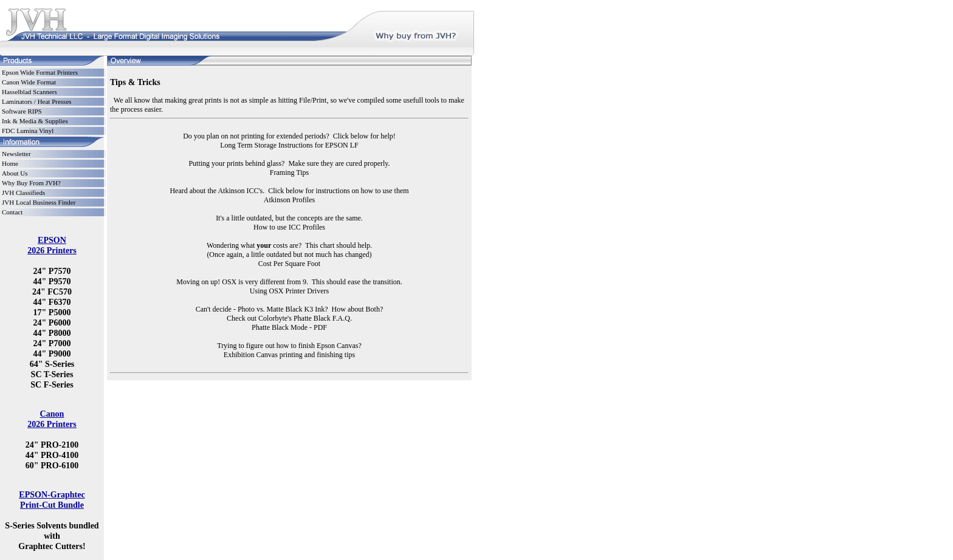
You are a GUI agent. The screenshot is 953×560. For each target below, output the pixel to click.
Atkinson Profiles (289, 200)
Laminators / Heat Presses (37, 101)
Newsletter (16, 154)
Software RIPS (22, 111)
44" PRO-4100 (52, 455)
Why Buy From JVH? (31, 183)
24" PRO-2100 (52, 445)
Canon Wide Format (29, 82)
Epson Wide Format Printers (40, 72)
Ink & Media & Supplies (35, 121)
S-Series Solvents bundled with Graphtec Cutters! (52, 536)
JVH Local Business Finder (39, 202)
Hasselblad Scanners (29, 92)
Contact (12, 212)
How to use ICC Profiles (289, 227)
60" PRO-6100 (52, 465)
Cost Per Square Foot (289, 264)
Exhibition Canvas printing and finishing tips (289, 355)
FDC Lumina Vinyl (28, 131)
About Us (15, 173)
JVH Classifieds (23, 193)
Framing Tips (289, 172)
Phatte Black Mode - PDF (289, 327)
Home (10, 163)
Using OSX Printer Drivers (289, 291)
